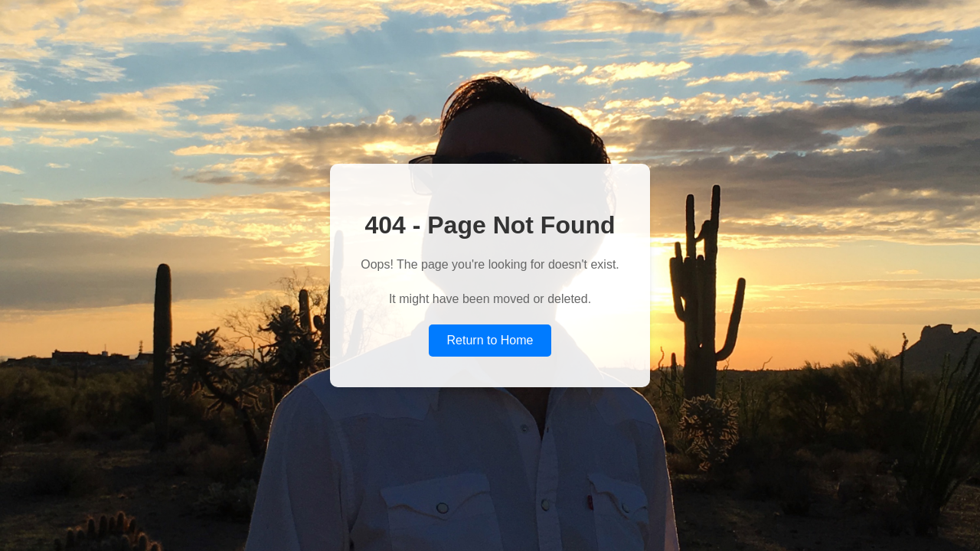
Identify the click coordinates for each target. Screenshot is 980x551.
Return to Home (490, 340)
